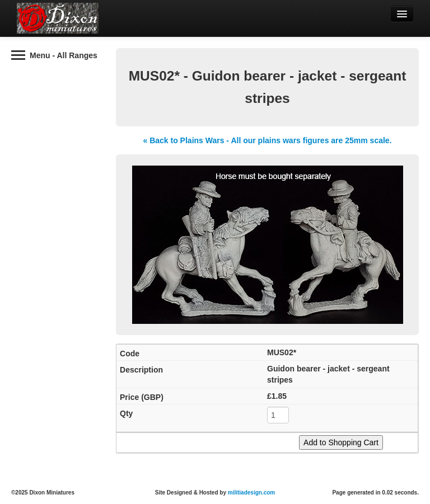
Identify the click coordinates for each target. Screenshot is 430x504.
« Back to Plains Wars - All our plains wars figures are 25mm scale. (267, 140)
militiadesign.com (251, 493)
